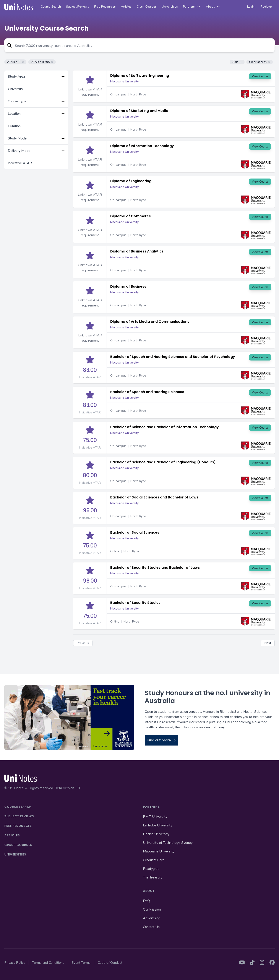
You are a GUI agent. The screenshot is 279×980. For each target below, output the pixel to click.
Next (268, 643)
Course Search (51, 7)
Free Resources (105, 7)
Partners (192, 7)
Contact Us (151, 927)
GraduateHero (154, 860)
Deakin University (156, 834)
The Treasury (153, 877)
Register (266, 7)
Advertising (152, 918)
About (213, 7)
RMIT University (155, 817)
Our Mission (152, 910)
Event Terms (81, 963)
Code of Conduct (110, 963)
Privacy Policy (15, 963)
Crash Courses (147, 7)
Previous (83, 643)
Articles (126, 7)
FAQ (146, 901)
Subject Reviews (78, 7)
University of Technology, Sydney (168, 843)
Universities (170, 7)
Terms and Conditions (48, 963)
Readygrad (151, 869)
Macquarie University (124, 81)
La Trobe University (158, 825)
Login (251, 7)
